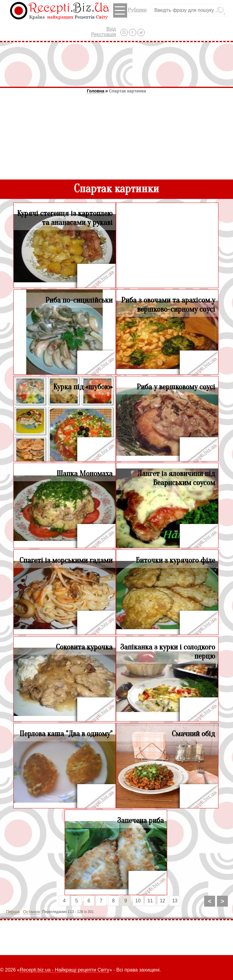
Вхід (111, 29)
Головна (96, 91)
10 (138, 901)
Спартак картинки (128, 91)
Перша (13, 912)
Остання (31, 912)
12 (163, 901)
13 (175, 901)
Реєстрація (104, 34)
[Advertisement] (116, 64)
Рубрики (130, 10)
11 (150, 901)
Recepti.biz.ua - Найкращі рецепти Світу (64, 970)
